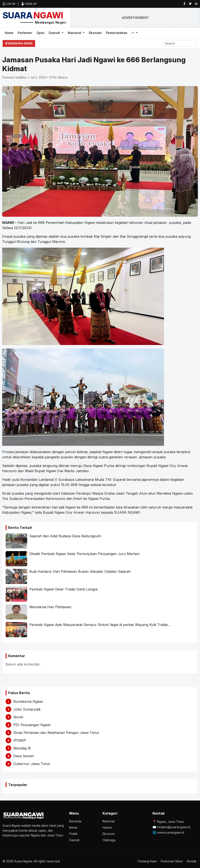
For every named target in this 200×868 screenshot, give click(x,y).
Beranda (75, 821)
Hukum (107, 827)
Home (9, 33)
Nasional (75, 33)
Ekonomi (95, 33)
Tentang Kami (147, 861)
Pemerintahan (117, 33)
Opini (40, 33)
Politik (73, 834)
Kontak (192, 861)
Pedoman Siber (172, 861)
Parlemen (25, 33)
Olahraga (109, 840)
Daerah (55, 33)
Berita (73, 827)
